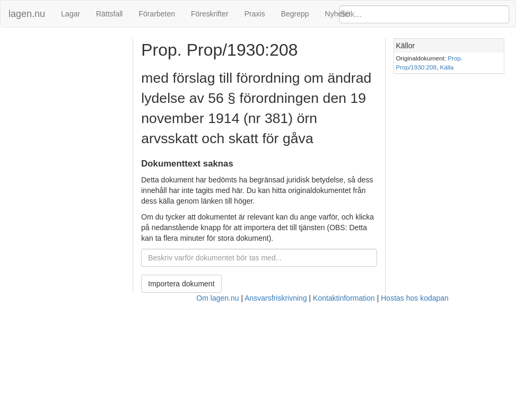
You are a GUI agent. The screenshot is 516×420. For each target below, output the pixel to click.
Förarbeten (156, 14)
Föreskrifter (210, 14)
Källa (447, 67)
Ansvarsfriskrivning (276, 298)
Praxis (255, 14)
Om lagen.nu (217, 298)
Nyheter (338, 14)
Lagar (71, 14)
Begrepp (295, 14)
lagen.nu (27, 14)
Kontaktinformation (344, 298)
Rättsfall (110, 14)
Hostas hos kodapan (415, 298)
